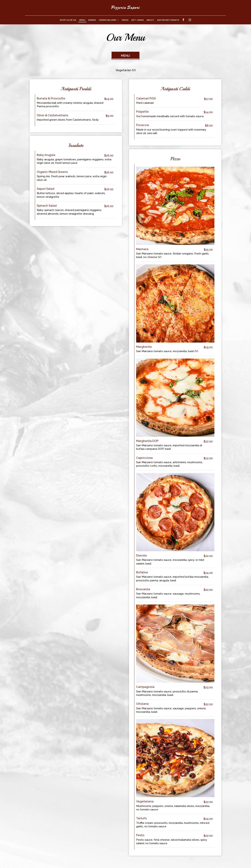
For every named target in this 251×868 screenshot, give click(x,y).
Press (125, 20)
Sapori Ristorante (168, 20)
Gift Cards (138, 20)
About (150, 20)
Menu (82, 20)
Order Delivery (109, 20)
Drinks (92, 20)
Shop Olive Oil (68, 20)
